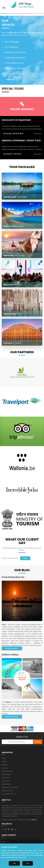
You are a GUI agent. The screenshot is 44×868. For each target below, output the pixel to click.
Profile (4, 762)
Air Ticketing (11, 47)
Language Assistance (15, 58)
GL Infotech (33, 820)
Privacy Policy (7, 791)
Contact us (6, 781)
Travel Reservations (14, 68)
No (28, 863)
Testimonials (7, 774)
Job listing (6, 778)
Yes (14, 863)
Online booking (7, 771)
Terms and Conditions (10, 787)
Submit (38, 742)
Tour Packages (12, 42)
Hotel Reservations (14, 63)
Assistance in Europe (15, 52)
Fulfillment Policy (9, 794)
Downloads (6, 784)
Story (25, 558)
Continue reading (11, 648)
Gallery (5, 768)
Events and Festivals (15, 73)
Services (5, 765)
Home (4, 758)
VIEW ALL (10, 80)
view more (38, 134)
